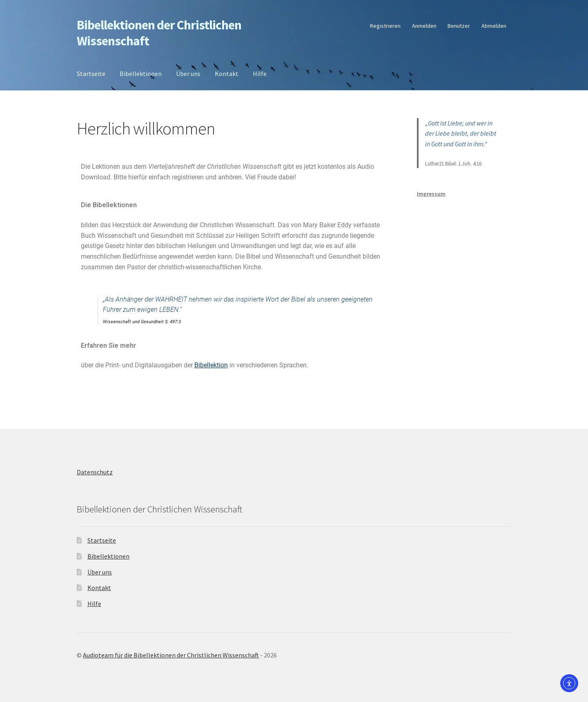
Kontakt (227, 74)
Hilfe (260, 74)
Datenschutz (95, 472)
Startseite (91, 74)
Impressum (431, 194)
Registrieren (385, 26)
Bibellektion (211, 365)
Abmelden (494, 26)
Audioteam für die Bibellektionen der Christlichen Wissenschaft (171, 655)
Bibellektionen (141, 74)
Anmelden (424, 26)
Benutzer (459, 26)
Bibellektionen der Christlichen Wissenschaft (159, 33)
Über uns (188, 74)
